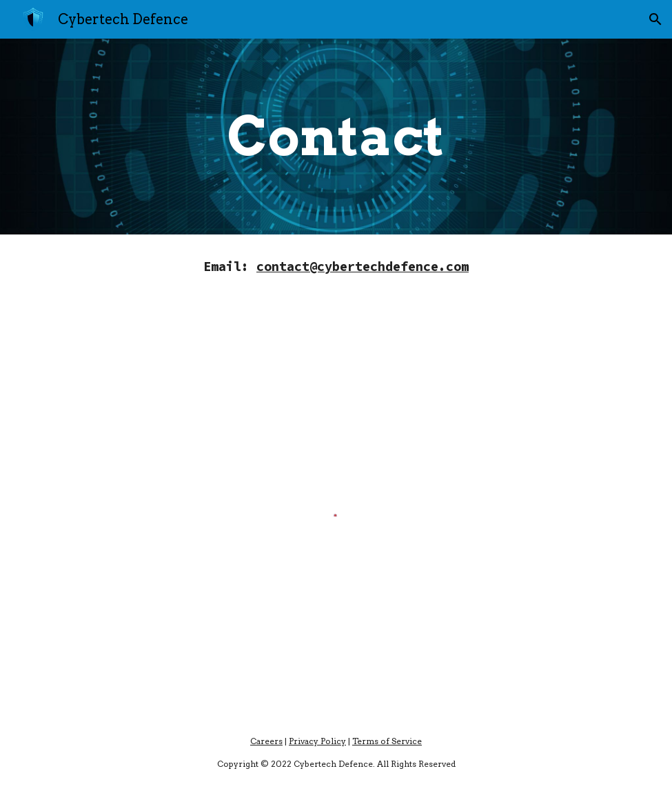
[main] (336, 137)
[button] (655, 19)
